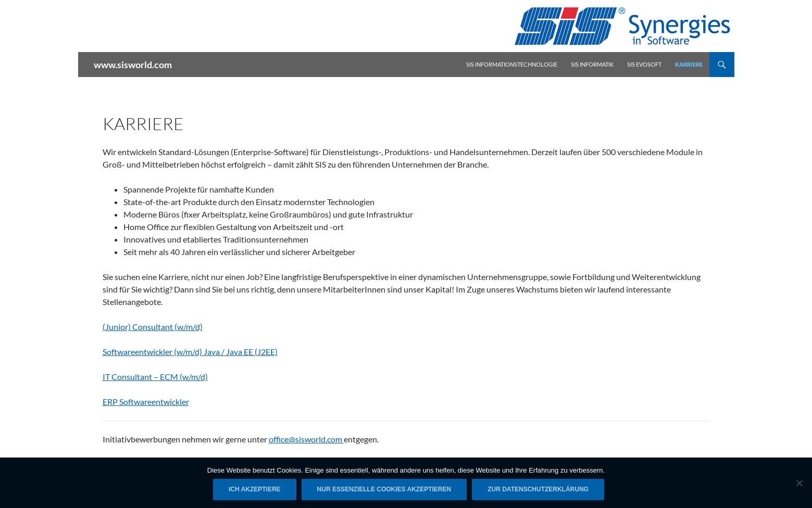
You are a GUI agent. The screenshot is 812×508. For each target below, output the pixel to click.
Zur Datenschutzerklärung (538, 489)
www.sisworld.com (133, 65)
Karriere (689, 64)
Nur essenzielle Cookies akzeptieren (384, 489)
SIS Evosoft (644, 64)
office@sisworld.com (306, 439)
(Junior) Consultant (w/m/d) (153, 327)
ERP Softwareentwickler (146, 402)
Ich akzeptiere (255, 489)
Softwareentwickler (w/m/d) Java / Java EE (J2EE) (190, 352)
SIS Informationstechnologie (512, 64)
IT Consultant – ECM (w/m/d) (155, 377)
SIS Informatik (592, 64)
